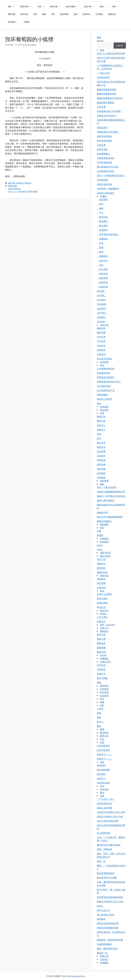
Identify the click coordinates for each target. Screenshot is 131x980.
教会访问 (104, 611)
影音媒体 (104, 542)
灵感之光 (101, 674)
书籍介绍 (104, 628)
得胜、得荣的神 (104, 849)
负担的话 (102, 282)
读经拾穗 (102, 278)
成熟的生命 (102, 572)
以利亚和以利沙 (104, 803)
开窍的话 (101, 669)
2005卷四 (102, 304)
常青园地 (104, 539)
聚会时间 (104, 733)
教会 (105, 6)
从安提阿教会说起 (106, 171)
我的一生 (101, 861)
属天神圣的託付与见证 (108, 167)
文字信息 (101, 341)
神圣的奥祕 (102, 395)
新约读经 (101, 765)
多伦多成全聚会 (104, 141)
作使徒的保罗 (103, 77)
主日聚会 (99, 14)
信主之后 (101, 559)
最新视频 (101, 648)
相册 (102, 702)
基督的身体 (102, 603)
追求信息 (101, 354)
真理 (100, 247)
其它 (99, 438)
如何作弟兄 (102, 149)
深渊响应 (102, 239)
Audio (100, 545)
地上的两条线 (103, 833)
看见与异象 (102, 678)
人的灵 (100, 709)
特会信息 (101, 346)
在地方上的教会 (104, 594)
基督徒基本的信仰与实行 (109, 382)
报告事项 (104, 481)
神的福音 (101, 919)
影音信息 (24, 14)
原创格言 (101, 579)
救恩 (99, 713)
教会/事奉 (64, 14)
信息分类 (91, 6)
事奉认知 (101, 417)
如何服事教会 (103, 154)
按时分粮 (57, 6)
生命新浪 (104, 696)
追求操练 (101, 473)
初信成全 (104, 407)
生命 (100, 243)
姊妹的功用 (102, 512)
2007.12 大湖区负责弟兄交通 (111, 53)
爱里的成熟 (13, 186)
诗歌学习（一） (104, 754)
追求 (102, 786)
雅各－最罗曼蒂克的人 (108, 949)
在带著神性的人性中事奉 (109, 111)
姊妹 (44, 14)
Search (100, 41)
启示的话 (101, 665)
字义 (100, 213)
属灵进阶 (101, 568)
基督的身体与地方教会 (108, 132)
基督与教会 (102, 599)
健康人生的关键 (104, 808)
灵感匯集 (104, 963)
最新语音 (101, 652)
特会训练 (104, 692)
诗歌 (53, 14)
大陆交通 (101, 145)
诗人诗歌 (102, 269)
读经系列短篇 (103, 783)
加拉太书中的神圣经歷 (108, 821)
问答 (117, 6)
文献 (99, 531)
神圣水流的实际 (104, 184)
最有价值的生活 (14, 189)
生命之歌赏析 (103, 750)
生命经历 (101, 456)
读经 (43, 6)
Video (100, 550)
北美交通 (101, 107)
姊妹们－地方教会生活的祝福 (111, 496)
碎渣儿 (100, 906)
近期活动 (101, 621)
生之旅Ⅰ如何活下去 (106, 390)
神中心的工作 (103, 910)
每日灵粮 (101, 583)
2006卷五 (102, 309)
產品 (102, 699)
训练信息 (28, 183)
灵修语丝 (101, 588)
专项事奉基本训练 (106, 158)
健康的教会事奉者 (106, 103)
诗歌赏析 (102, 274)
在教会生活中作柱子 (107, 116)
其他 (99, 434)
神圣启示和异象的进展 (108, 928)
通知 (102, 793)
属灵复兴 (101, 564)
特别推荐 (20, 183)
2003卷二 (102, 295)
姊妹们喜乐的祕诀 (106, 500)
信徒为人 (101, 425)
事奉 (102, 50)
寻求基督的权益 (104, 162)
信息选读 (102, 200)
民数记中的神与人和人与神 (110, 902)
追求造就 (104, 789)
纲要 (102, 729)
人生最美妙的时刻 (106, 369)
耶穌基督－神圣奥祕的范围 (110, 940)
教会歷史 (102, 221)
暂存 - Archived (107, 625)
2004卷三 (102, 300)
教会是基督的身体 (106, 873)
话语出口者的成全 (106, 193)
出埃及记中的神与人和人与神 (111, 812)
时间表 (103, 614)
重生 (99, 403)
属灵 (102, 528)
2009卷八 (102, 322)
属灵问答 (102, 217)
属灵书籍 (12, 14)
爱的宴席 (104, 686)
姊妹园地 (104, 524)
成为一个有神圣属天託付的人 (111, 176)
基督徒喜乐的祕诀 (106, 377)
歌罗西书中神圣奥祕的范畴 (110, 897)
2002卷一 (102, 291)
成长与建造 (74, 6)
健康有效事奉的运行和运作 (110, 98)
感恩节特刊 (105, 553)
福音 (12, 6)
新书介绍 (101, 635)
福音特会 (86, 14)
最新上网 (101, 639)
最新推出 (104, 631)
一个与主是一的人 (106, 799)
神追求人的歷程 (104, 399)
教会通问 (102, 226)
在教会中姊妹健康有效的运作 (111, 492)
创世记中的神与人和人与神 (110, 817)
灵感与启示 (28, 6)
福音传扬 (101, 464)
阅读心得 (104, 956)
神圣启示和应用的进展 (108, 923)
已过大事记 (102, 617)
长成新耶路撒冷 (104, 944)
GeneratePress (78, 976)
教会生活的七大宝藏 (107, 878)
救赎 (99, 717)
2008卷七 (102, 317)
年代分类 (101, 337)
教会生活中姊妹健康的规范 (110, 517)
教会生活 (101, 443)
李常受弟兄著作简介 (108, 234)
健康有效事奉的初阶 (107, 89)
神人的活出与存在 (106, 915)
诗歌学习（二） (104, 759)
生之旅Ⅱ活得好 (104, 386)
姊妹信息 (101, 328)
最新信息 (101, 643)
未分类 (103, 655)
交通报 (27, 22)
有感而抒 (102, 230)
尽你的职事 (102, 180)
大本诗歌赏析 (103, 746)
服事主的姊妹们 (104, 521)
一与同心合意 (103, 73)
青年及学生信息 (104, 359)
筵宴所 (100, 535)
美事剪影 (102, 256)
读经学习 (101, 778)
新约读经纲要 (103, 770)
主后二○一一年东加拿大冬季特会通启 (23, 191)
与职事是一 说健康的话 (108, 189)
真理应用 (101, 460)
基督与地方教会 (104, 136)
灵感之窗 (102, 287)
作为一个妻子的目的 (107, 487)
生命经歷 (101, 451)
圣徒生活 (102, 261)
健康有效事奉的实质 (107, 94)
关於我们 (104, 959)
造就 (76, 14)
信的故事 (14, 22)
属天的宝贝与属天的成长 (109, 845)
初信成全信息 (103, 373)
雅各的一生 (102, 953)
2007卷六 (102, 313)
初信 (100, 204)
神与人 (100, 722)
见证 (100, 265)
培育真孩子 (102, 128)
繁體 (99, 38)
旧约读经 (101, 774)
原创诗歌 (104, 410)
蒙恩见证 (112, 14)
